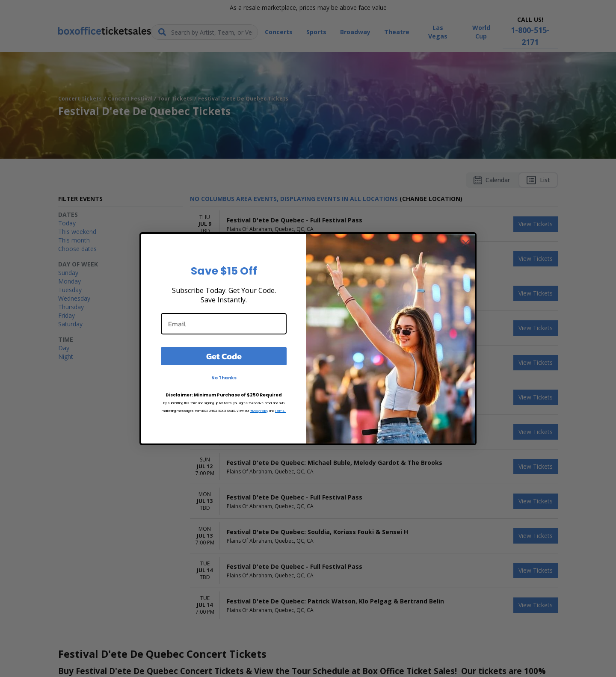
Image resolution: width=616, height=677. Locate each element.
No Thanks (224, 378)
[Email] (224, 324)
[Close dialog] (466, 243)
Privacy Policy (259, 411)
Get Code (224, 356)
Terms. (280, 411)
